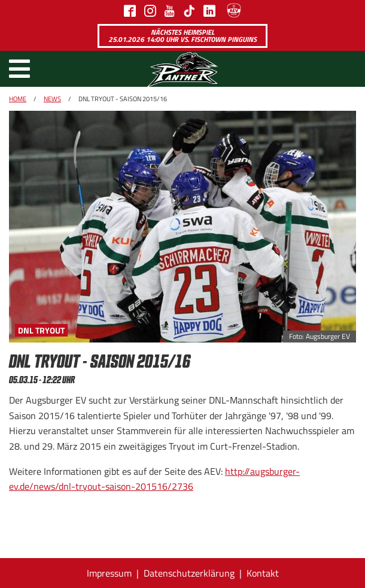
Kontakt (263, 573)
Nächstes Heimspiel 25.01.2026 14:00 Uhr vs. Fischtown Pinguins (182, 36)
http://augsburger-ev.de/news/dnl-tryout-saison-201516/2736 (154, 479)
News (52, 99)
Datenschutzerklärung (189, 573)
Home (18, 99)
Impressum (109, 573)
